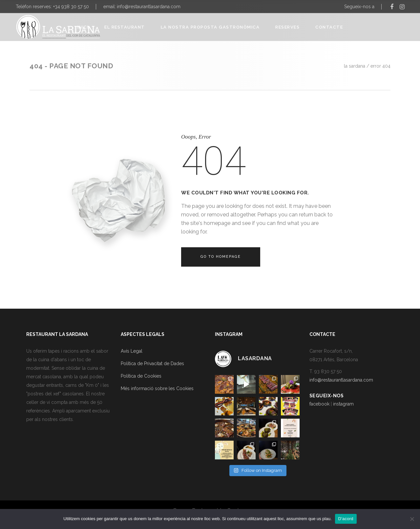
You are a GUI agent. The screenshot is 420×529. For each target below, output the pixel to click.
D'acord (346, 519)
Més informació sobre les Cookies (157, 388)
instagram (343, 404)
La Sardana (355, 66)
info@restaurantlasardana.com (149, 7)
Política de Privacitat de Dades (152, 364)
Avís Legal (132, 351)
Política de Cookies (141, 376)
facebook (319, 404)
